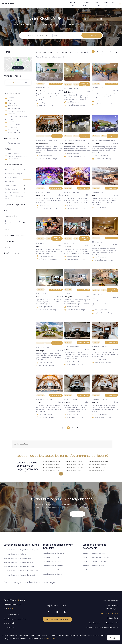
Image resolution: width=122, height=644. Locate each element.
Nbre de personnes (13, 165)
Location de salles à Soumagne (98, 467)
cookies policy (50, 639)
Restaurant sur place (14, 143)
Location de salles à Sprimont (98, 473)
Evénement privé (87, 4)
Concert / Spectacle (14, 125)
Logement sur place (13, 205)
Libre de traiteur (12, 159)
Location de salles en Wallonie (15, 554)
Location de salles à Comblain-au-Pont (52, 467)
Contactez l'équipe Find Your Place (57, 619)
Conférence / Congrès (15, 111)
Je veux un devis (56, 84)
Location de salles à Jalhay (73, 461)
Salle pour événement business (37, 35)
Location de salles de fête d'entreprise (97, 557)
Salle (6, 210)
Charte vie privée (10, 623)
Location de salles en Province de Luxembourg (21, 571)
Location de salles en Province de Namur (19, 567)
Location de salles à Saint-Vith (98, 461)
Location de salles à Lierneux (74, 473)
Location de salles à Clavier (50, 464)
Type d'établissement (14, 235)
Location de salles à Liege (73, 470)
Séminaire (10, 103)
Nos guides (97, 4)
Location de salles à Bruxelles (54, 553)
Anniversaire (11, 106)
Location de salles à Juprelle (74, 464)
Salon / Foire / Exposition (16, 133)
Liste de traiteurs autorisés (16, 156)
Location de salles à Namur (53, 566)
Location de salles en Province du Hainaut (19, 575)
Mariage (10, 98)
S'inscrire (77, 514)
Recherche (92, 35)
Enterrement (11, 122)
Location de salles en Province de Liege (18, 562)
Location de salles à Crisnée (50, 470)
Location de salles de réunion (94, 566)
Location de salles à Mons (53, 574)
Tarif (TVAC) (9, 216)
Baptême (10, 114)
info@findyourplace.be (110, 613)
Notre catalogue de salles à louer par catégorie (31, 582)
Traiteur (7, 149)
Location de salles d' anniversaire (95, 561)
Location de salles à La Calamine (75, 467)
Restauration (10, 138)
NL (8, 608)
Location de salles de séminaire (94, 570)
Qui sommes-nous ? (11, 615)
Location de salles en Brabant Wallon (18, 558)
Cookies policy (9, 627)
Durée (7, 230)
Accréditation (10, 253)
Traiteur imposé (12, 154)
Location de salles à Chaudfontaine (52, 461)
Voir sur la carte (18, 68)
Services (8, 247)
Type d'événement (13, 93)
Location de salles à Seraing (97, 464)
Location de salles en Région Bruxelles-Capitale (21, 550)
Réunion (10, 101)
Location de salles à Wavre (53, 570)
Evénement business (72, 4)
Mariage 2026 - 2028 (110, 4)
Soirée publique (12, 130)
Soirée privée (11, 127)
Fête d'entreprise (13, 109)
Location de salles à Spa (96, 470)
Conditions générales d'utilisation (16, 619)
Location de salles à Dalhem (50, 473)
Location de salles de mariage (94, 553)
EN (12, 608)
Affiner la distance (12, 76)
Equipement (10, 241)
